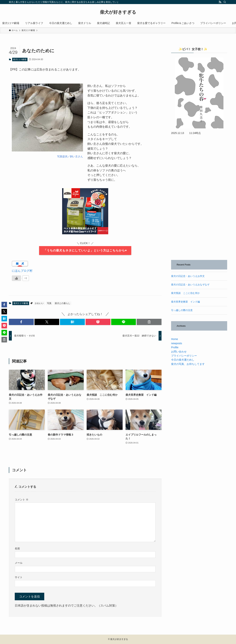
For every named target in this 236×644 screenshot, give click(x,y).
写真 (49, 303)
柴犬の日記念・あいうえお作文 (188, 276)
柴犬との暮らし (63, 303)
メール (19, 563)
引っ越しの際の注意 (182, 310)
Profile (175, 347)
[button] (21, 322)
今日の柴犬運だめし (183, 360)
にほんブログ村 (22, 271)
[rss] (220, 2)
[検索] (225, 2)
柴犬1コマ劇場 (20, 59)
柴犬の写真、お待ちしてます (188, 364)
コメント (22, 500)
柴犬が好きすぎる (118, 12)
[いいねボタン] (16, 278)
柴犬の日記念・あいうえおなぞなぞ (190, 285)
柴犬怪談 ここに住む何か (185, 293)
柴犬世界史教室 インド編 (185, 302)
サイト (19, 577)
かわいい (39, 303)
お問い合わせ (179, 352)
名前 (17, 548)
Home (175, 339)
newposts (177, 343)
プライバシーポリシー (184, 356)
